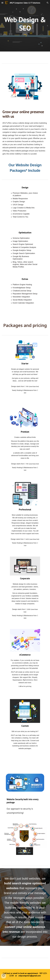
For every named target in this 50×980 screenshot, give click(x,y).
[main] (25, 24)
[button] (2, 3)
